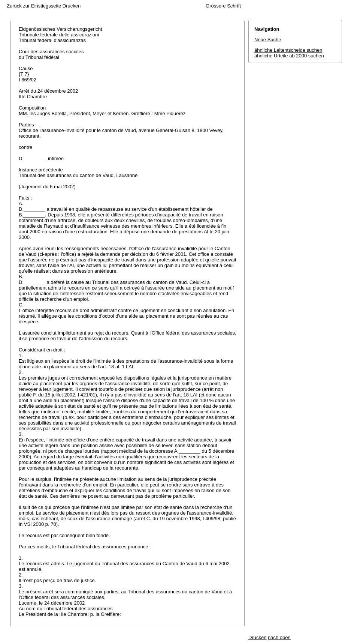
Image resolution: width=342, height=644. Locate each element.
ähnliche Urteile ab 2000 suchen (289, 56)
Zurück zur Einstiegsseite (34, 6)
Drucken (72, 6)
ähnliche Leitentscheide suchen (288, 50)
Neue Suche (268, 40)
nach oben (279, 637)
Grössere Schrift (223, 6)
